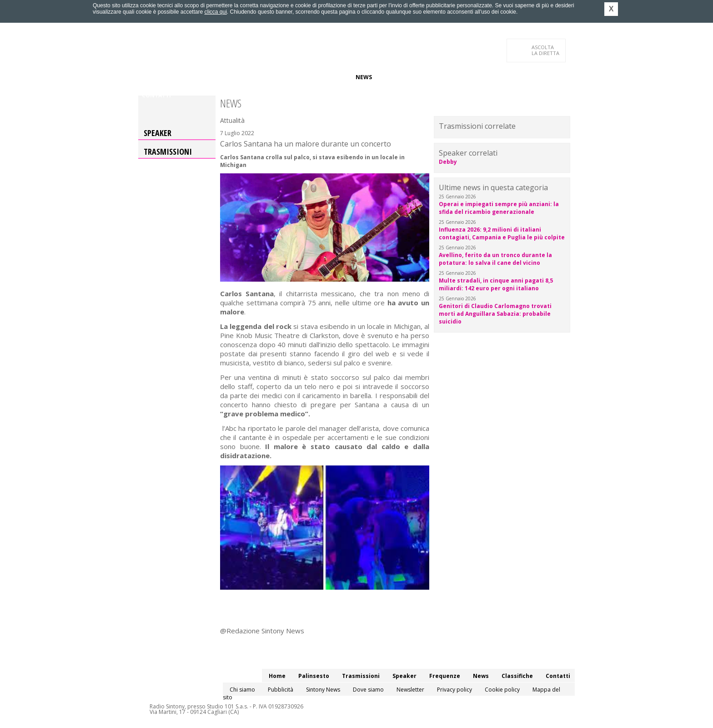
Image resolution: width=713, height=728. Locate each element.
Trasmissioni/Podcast (242, 77)
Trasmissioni (168, 152)
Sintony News (323, 690)
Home (150, 77)
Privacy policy (454, 690)
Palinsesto (183, 77)
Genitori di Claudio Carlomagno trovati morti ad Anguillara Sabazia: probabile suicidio (495, 314)
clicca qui (215, 12)
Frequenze (332, 77)
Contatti (156, 95)
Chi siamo (242, 690)
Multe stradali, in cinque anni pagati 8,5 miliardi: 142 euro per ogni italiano (496, 284)
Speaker (296, 77)
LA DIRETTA (546, 50)
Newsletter (410, 690)
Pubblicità (281, 690)
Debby (448, 162)
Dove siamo (368, 690)
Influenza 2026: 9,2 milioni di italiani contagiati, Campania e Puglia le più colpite (502, 233)
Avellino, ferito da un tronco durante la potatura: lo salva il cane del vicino (495, 259)
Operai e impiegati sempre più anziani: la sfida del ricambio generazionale (499, 208)
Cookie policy (502, 690)
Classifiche (397, 77)
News (364, 77)
